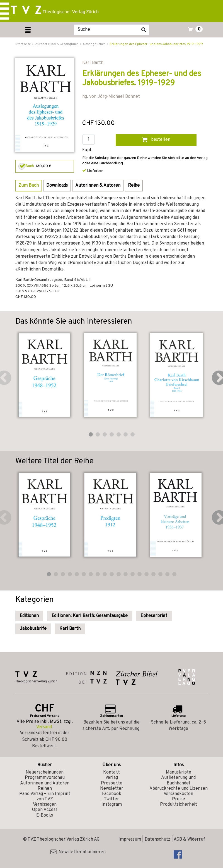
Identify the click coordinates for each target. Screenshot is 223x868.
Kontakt (111, 772)
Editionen (29, 616)
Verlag (112, 778)
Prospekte (112, 783)
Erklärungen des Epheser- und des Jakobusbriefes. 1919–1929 (156, 44)
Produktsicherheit (179, 805)
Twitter (111, 799)
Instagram (112, 805)
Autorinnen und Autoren (45, 783)
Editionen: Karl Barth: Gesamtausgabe (90, 616)
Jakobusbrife (33, 629)
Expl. (87, 150)
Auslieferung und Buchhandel (178, 780)
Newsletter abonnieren (78, 852)
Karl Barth (70, 629)
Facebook (112, 794)
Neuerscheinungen (45, 772)
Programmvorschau (45, 778)
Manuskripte (179, 772)
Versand (44, 727)
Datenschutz (157, 839)
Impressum (130, 839)
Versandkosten (178, 794)
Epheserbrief (154, 616)
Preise (179, 799)
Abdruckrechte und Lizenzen (179, 789)
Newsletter (112, 789)
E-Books (45, 815)
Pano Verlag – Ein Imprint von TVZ (45, 797)
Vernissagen (45, 805)
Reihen (45, 789)
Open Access (45, 810)
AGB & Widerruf (189, 839)
